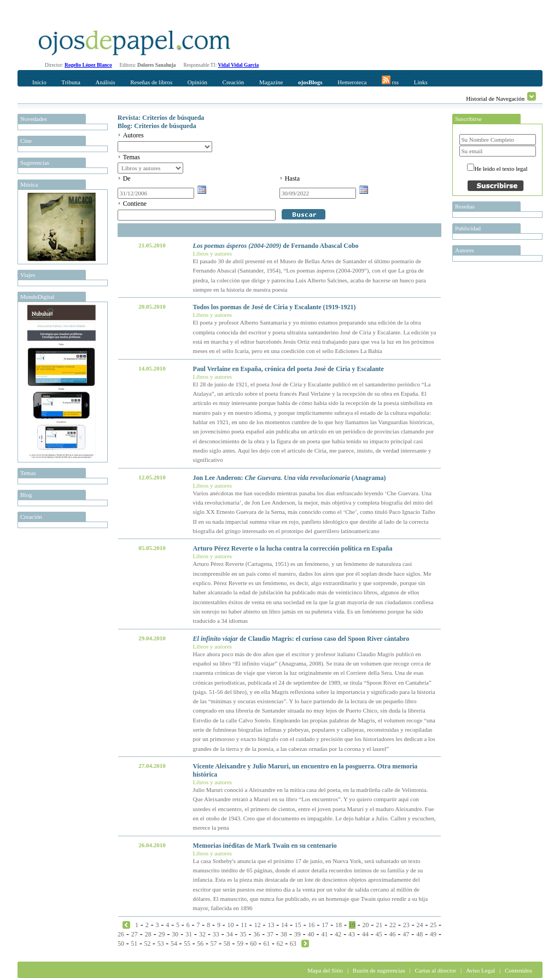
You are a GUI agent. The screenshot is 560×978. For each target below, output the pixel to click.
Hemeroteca (352, 82)
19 (352, 925)
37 (270, 934)
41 (324, 934)
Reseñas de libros (151, 82)
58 (227, 944)
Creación (234, 82)
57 (214, 944)
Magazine (271, 82)
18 (339, 925)
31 (189, 934)
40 (311, 934)
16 (312, 925)
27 (135, 934)
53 (161, 944)
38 (284, 934)
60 (253, 944)
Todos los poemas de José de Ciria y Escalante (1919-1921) (275, 307)
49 (433, 934)
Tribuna (71, 82)
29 (161, 934)
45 (379, 934)
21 (379, 925)
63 (293, 944)
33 (216, 934)
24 (419, 925)
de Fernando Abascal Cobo (276, 246)
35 (243, 934)
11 (244, 925)
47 (406, 934)
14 (284, 925)
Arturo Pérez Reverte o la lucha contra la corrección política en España (293, 548)
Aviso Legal (480, 970)
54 (174, 944)
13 (271, 925)
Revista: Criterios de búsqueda (161, 118)
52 (147, 944)
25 (433, 925)
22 (393, 925)
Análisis (105, 82)
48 (419, 934)
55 (187, 944)
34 (230, 934)
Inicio (39, 82)
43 (352, 934)
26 (121, 934)
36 (256, 934)
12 (258, 925)
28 (148, 934)
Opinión (197, 82)
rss (390, 80)
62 (280, 944)
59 (240, 944)
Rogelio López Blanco (88, 65)
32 (202, 934)
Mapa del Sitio (325, 970)
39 (297, 934)
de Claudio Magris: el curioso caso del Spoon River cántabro (301, 639)
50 (121, 944)
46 (393, 934)
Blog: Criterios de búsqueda (157, 126)
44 (365, 934)
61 (266, 944)
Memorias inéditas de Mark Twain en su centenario (265, 846)
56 (200, 944)
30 (175, 934)
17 (325, 925)
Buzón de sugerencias (379, 970)
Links (421, 82)
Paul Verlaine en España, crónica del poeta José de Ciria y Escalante (288, 369)
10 (231, 925)
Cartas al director (435, 970)
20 (366, 925)
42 (338, 934)
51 (134, 944)
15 (298, 925)
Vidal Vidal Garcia (239, 65)
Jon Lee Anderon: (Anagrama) (290, 478)
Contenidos (518, 970)
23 (406, 925)
